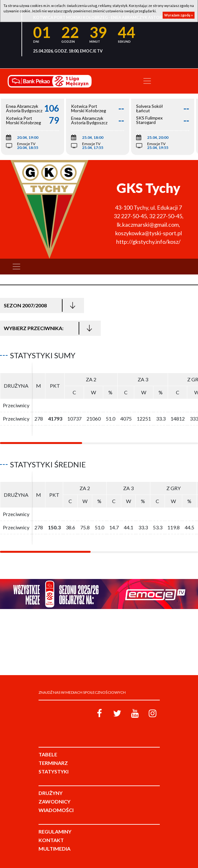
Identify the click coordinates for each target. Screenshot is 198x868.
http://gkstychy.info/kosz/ (148, 242)
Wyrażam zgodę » (179, 15)
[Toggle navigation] (147, 81)
